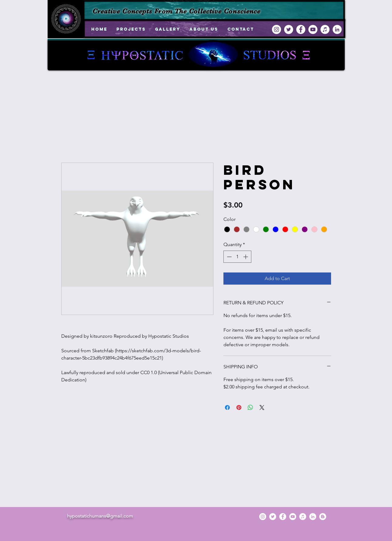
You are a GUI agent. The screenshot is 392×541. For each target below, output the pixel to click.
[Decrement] (229, 257)
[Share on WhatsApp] (250, 407)
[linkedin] (337, 29)
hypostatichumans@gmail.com (100, 516)
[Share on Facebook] (227, 407)
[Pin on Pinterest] (239, 407)
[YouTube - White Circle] (313, 29)
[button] (131, 29)
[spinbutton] (237, 257)
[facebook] (301, 29)
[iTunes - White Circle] (325, 29)
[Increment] (246, 257)
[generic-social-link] (323, 517)
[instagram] (276, 29)
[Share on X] (262, 407)
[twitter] (289, 29)
